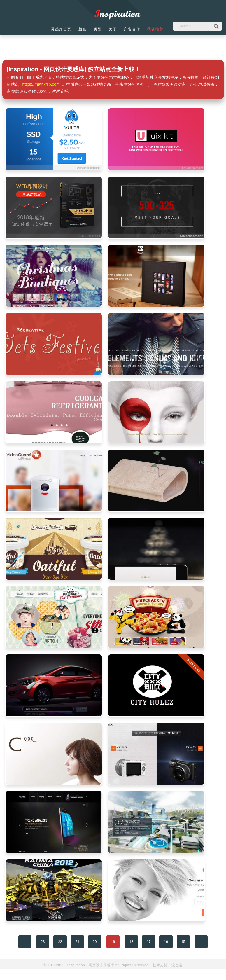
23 (43, 942)
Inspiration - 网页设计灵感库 (91, 965)
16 (166, 942)
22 (60, 942)
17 (149, 942)
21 (77, 942)
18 (131, 942)
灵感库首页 (61, 29)
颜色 (83, 29)
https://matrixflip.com (41, 84)
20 (95, 942)
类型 (98, 29)
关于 (113, 29)
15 (183, 942)
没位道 (177, 965)
